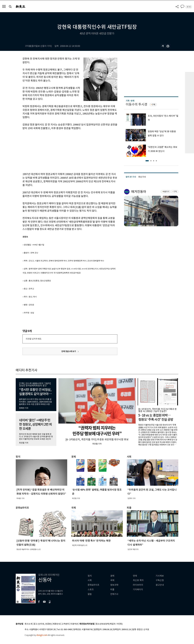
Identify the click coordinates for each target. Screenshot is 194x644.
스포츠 (91, 590)
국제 (112, 580)
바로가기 (166, 192)
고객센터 (65, 624)
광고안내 (160, 585)
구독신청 (160, 580)
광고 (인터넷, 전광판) (43, 624)
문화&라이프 (93, 585)
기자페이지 (138, 590)
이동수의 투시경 (136, 104)
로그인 (189, 7)
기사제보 (160, 576)
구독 (154, 105)
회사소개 (28, 624)
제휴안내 (57, 624)
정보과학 (114, 585)
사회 (90, 580)
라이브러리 (138, 585)
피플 (112, 590)
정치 (90, 576)
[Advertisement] (63, 151)
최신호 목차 (138, 580)
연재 (135, 576)
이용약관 (74, 624)
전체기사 (114, 594)
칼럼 (90, 594)
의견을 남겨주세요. (34, 339)
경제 (112, 576)
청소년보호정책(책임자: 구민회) (109, 624)
